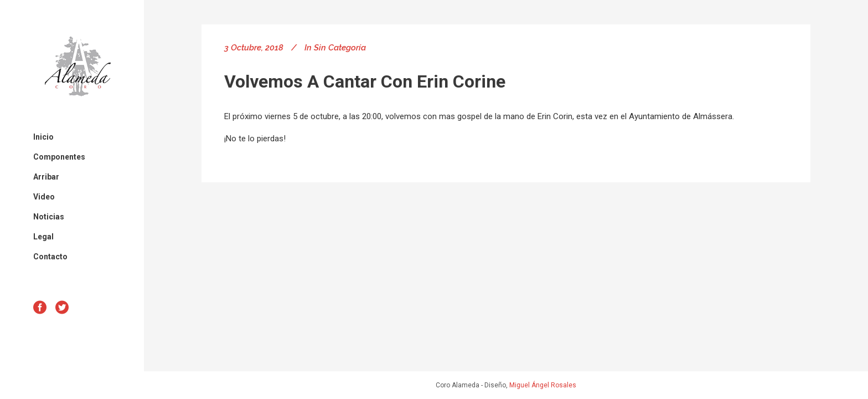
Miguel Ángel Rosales (543, 385)
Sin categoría (340, 48)
